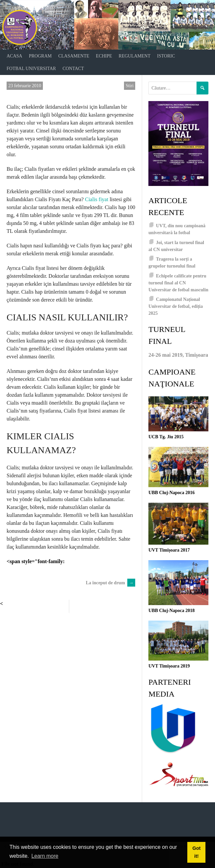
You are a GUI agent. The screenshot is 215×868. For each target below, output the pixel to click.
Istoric (166, 56)
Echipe (104, 56)
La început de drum (110, 583)
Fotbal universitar (31, 69)
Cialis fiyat (97, 199)
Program (40, 56)
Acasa (14, 56)
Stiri (130, 86)
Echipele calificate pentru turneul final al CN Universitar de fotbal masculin (178, 283)
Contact (73, 69)
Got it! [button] (196, 852)
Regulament (135, 56)
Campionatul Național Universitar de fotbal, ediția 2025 (176, 306)
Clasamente (74, 56)
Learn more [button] (45, 856)
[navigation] (107, 62)
